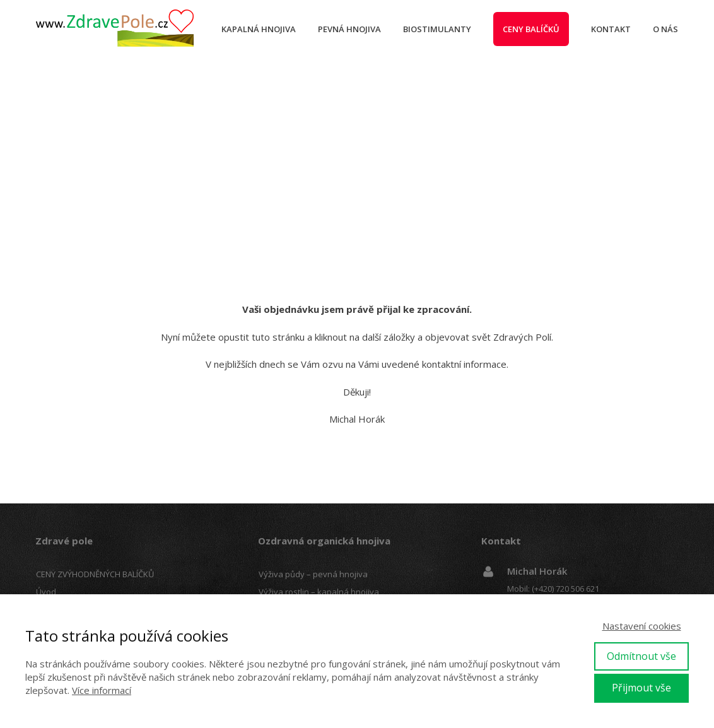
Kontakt (611, 29)
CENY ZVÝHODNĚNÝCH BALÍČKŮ (95, 574)
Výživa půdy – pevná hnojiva (313, 574)
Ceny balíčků (531, 29)
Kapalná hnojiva (259, 29)
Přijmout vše (641, 688)
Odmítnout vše (641, 656)
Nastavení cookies (642, 626)
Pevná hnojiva (349, 29)
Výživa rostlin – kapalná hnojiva (319, 592)
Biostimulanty (437, 29)
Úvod (46, 592)
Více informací (102, 690)
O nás (665, 29)
